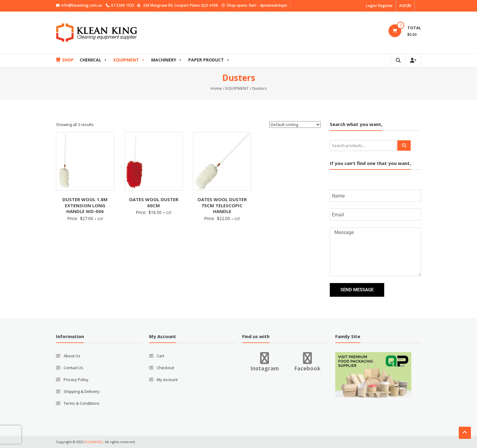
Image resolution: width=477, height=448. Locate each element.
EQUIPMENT (129, 60)
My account (167, 380)
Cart (160, 356)
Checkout (165, 368)
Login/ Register (379, 6)
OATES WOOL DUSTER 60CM (154, 202)
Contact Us (73, 368)
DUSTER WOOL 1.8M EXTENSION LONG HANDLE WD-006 (85, 205)
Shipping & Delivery (82, 391)
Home (216, 88)
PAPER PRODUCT (209, 60)
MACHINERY (167, 60)
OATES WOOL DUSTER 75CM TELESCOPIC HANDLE (222, 205)
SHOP (68, 60)
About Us (72, 356)
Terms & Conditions (82, 403)
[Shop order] (295, 124)
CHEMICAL (94, 60)
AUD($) (405, 6)
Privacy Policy (76, 380)
